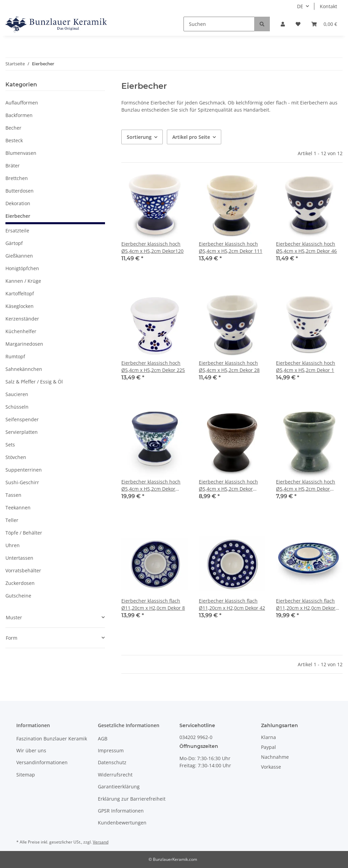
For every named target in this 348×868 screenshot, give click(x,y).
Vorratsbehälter (23, 570)
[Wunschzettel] (298, 24)
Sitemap (26, 775)
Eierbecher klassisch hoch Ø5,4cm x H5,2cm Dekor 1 (306, 366)
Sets (10, 445)
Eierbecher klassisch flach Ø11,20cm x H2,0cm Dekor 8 (153, 604)
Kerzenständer (22, 319)
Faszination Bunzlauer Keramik (52, 739)
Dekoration (18, 203)
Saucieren (17, 394)
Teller (12, 520)
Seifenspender (22, 419)
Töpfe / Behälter (24, 533)
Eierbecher (18, 216)
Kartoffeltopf (20, 293)
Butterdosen (20, 191)
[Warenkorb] (324, 24)
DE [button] (300, 6)
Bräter (13, 166)
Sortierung (139, 137)
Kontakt (328, 6)
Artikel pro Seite (191, 137)
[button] (283, 24)
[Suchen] (219, 24)
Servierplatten (22, 432)
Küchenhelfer (21, 331)
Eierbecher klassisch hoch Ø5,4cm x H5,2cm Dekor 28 (229, 366)
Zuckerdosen (20, 583)
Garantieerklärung (119, 787)
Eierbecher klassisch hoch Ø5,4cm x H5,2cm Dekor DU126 (151, 485)
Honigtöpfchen (22, 268)
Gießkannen (19, 256)
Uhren (13, 545)
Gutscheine (18, 596)
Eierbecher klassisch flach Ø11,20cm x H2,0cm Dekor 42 (232, 604)
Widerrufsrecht (115, 775)
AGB (103, 739)
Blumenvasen (21, 153)
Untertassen (19, 558)
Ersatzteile (17, 231)
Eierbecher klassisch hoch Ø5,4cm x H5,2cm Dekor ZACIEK (228, 485)
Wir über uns (31, 750)
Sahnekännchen (24, 369)
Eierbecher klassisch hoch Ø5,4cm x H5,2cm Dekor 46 (306, 247)
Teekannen (18, 507)
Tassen (13, 495)
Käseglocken (20, 306)
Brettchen (17, 178)
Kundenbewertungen (122, 823)
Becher (13, 128)
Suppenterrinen (24, 470)
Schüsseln (17, 407)
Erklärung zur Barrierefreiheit (132, 799)
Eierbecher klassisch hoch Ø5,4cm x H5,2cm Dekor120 (152, 247)
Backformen (19, 115)
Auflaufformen (22, 103)
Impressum (111, 750)
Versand (101, 842)
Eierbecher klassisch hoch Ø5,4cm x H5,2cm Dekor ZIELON (306, 485)
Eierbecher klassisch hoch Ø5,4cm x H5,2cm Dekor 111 (231, 247)
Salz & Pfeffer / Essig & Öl (34, 382)
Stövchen (16, 457)
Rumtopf (15, 356)
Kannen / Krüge (23, 281)
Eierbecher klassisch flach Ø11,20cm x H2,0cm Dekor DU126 (306, 604)
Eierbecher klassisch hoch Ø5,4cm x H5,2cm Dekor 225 (153, 366)
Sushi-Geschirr (22, 482)
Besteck (14, 140)
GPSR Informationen (121, 811)
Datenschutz (112, 762)
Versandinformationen (42, 762)
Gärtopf (14, 243)
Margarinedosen (24, 344)
